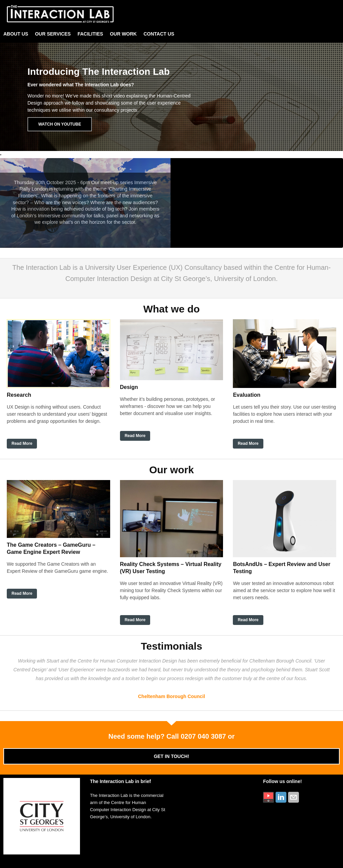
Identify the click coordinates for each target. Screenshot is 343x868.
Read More (22, 443)
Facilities (90, 34)
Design (129, 387)
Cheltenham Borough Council (171, 696)
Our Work (123, 34)
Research (19, 395)
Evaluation (247, 395)
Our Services (53, 34)
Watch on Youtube (60, 124)
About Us (16, 34)
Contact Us (159, 34)
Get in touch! (172, 756)
